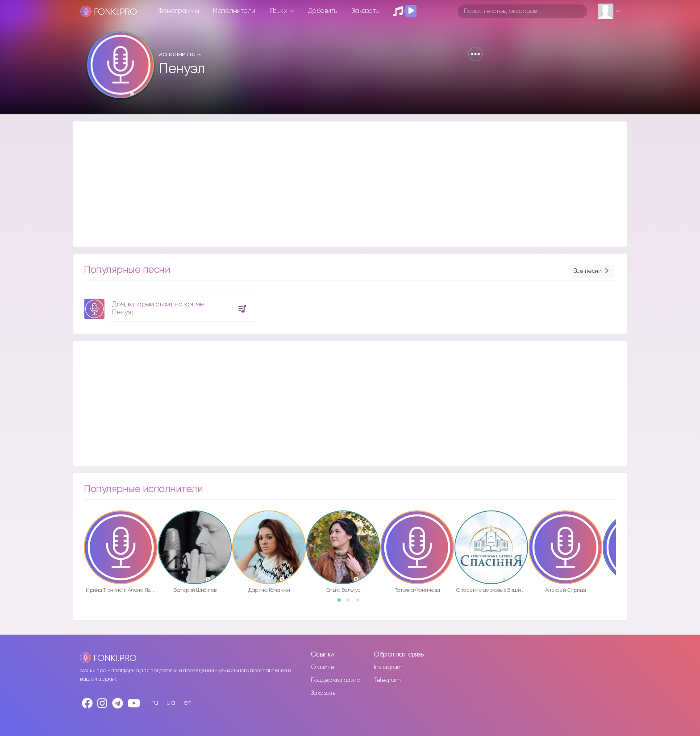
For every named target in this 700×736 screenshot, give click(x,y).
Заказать (365, 11)
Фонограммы (178, 11)
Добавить (323, 11)
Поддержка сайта (336, 680)
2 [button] (351, 603)
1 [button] (342, 603)
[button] (475, 54)
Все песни (592, 271)
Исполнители (234, 11)
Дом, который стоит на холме (158, 304)
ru (155, 703)
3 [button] (361, 603)
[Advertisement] (341, 184)
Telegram (387, 680)
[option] (168, 305)
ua (171, 703)
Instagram (388, 667)
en (187, 703)
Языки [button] (279, 11)
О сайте (323, 667)
